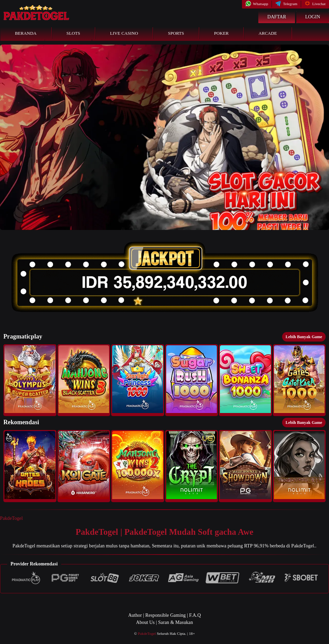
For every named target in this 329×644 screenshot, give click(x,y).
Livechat (315, 4)
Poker (221, 33)
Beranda (26, 33)
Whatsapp (257, 4)
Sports (176, 33)
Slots (73, 33)
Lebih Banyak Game (304, 337)
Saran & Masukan (176, 622)
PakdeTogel (11, 518)
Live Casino (124, 33)
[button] (30, 380)
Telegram (286, 4)
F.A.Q (195, 615)
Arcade (268, 33)
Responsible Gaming (166, 615)
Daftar (277, 17)
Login (313, 17)
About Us (145, 622)
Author (135, 615)
